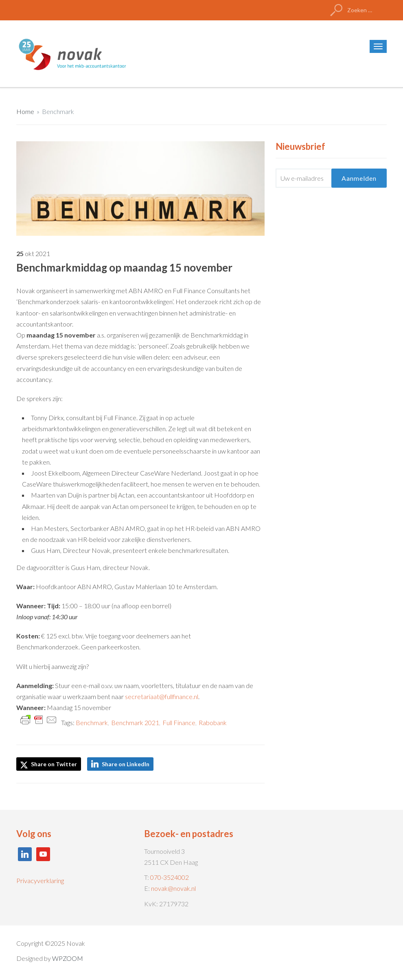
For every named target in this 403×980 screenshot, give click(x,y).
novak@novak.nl (173, 888)
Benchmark (58, 111)
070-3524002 (170, 877)
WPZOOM (68, 958)
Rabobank (213, 722)
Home (25, 111)
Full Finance (179, 722)
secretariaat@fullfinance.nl (162, 696)
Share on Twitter (49, 765)
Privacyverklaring (40, 880)
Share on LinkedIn (126, 764)
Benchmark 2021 (135, 722)
